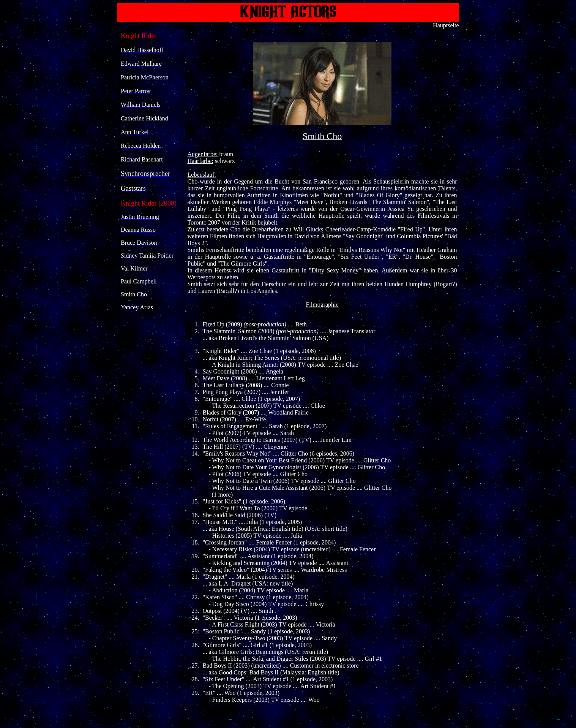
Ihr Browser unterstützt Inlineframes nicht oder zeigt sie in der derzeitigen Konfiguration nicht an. (151, 224)
